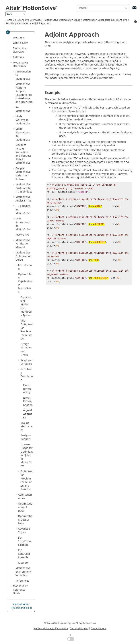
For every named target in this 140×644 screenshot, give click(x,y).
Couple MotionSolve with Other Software (23, 174)
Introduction (25, 267)
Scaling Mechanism (27, 427)
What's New (20, 43)
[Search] (125, 8)
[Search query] (103, 8)
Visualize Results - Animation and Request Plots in (23, 154)
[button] (11, 38)
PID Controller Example (24, 554)
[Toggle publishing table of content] (8, 32)
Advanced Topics (24, 531)
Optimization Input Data (25, 507)
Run (23, 109)
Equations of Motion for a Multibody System (26, 306)
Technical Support (79, 628)
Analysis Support (26, 437)
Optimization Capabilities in (105, 20)
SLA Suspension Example (25, 541)
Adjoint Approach (42, 23)
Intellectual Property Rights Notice (51, 628)
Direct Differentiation (28, 402)
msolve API (22, 235)
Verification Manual (23, 244)
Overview (20, 50)
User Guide (28, 20)
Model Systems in (23, 120)
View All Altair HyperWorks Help (21, 606)
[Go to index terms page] (131, 9)
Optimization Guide (62, 20)
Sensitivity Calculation (17, 23)
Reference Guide (20, 590)
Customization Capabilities (24, 188)
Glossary (23, 563)
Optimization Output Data (25, 520)
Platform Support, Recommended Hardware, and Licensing (24, 93)
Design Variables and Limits (26, 350)
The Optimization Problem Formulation (27, 330)
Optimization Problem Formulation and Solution (27, 480)
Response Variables (27, 362)
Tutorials (18, 57)
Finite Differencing (27, 389)
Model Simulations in (23, 134)
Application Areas (25, 497)
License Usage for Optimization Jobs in (27, 455)
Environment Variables (23, 572)
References (22, 581)
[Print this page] (136, 22)
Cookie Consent (99, 628)
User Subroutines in (23, 224)
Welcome (19, 38)
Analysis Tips (23, 199)
